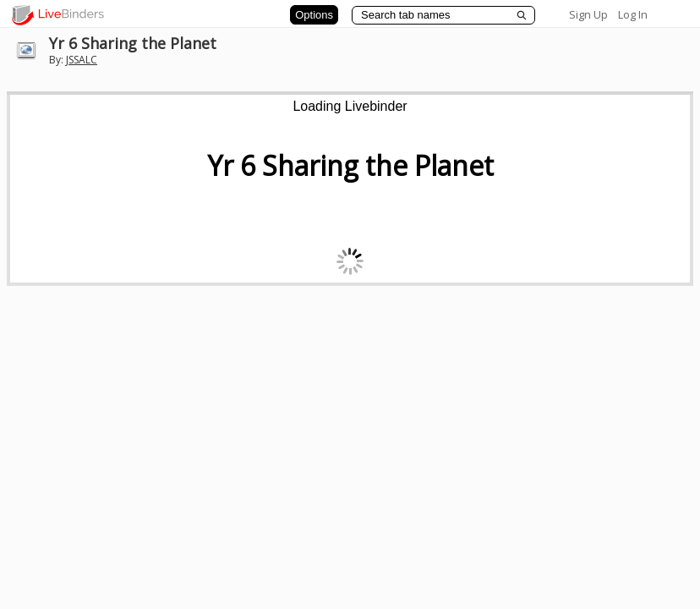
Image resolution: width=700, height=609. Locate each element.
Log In (633, 14)
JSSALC (82, 60)
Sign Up (588, 14)
